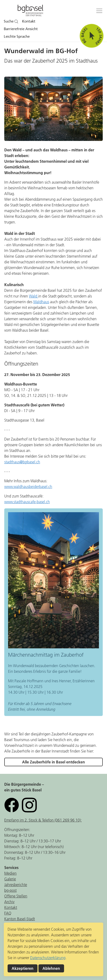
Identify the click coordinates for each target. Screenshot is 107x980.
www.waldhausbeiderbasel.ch (28, 487)
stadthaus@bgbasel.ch (22, 462)
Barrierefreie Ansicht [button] (21, 29)
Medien (10, 873)
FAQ (8, 913)
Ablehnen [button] (51, 968)
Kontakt (29, 21)
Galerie (10, 879)
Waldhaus (41, 302)
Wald (34, 296)
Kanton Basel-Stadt (20, 919)
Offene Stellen (16, 896)
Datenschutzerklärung (48, 958)
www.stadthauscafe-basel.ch (27, 502)
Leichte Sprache (17, 37)
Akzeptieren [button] (23, 968)
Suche (11, 21)
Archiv (9, 902)
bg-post (10, 890)
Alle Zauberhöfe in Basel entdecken (53, 762)
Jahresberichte (16, 885)
